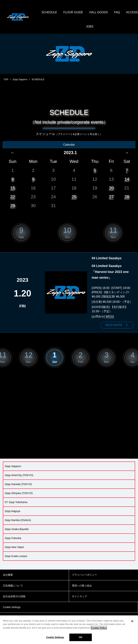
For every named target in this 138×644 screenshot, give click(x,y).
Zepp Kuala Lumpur (16, 556)
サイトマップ (79, 597)
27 (111, 197)
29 (13, 206)
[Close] (132, 621)
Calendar (69, 145)
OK (81, 637)
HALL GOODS (108, 12)
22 (13, 197)
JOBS (99, 27)
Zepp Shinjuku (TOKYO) (19, 493)
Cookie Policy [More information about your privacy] (99, 628)
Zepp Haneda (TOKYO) (18, 484)
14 (127, 179)
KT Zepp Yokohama (16, 502)
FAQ (126, 12)
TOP (6, 80)
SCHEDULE (58, 12)
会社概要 (8, 575)
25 (74, 197)
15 (13, 188)
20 (111, 188)
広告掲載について (13, 586)
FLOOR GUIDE (82, 12)
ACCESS (83, 27)
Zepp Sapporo (20, 80)
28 (127, 197)
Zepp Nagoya (12, 511)
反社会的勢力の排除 (14, 597)
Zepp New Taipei (14, 547)
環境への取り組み (82, 586)
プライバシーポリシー (84, 575)
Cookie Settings (55, 637)
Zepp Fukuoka (13, 538)
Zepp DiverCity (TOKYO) (19, 475)
